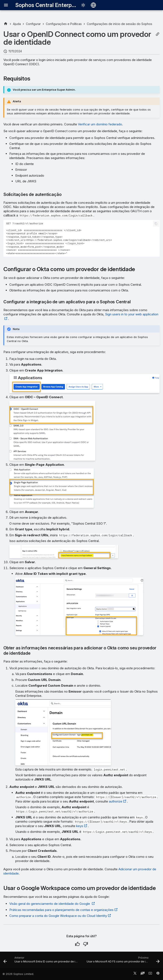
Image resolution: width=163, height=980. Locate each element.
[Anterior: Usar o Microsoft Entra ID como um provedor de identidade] (41, 961)
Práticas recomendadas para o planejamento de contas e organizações (61, 910)
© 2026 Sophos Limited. (18, 974)
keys (80, 826)
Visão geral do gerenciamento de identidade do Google (50, 904)
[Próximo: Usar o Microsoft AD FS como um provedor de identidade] (123, 961)
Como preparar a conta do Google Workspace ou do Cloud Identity (58, 916)
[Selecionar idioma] (93, 5)
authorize (116, 801)
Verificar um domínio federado (100, 124)
